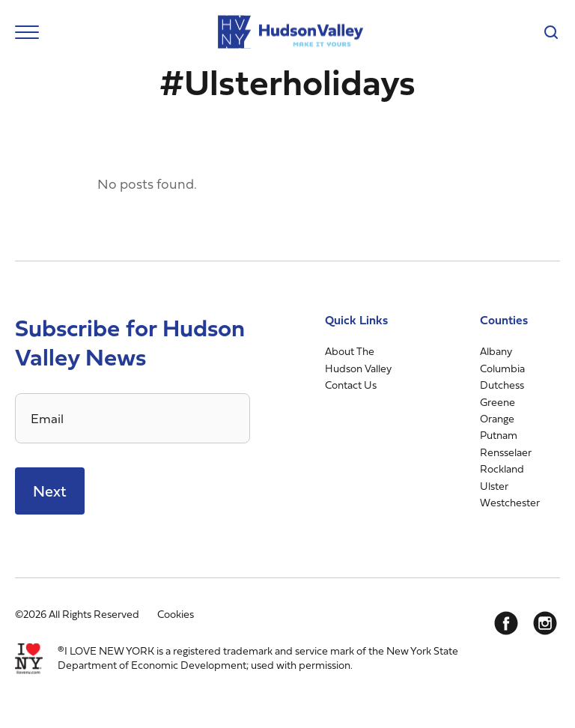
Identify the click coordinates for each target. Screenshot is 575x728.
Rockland (502, 468)
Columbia (502, 368)
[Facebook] (506, 623)
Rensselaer (506, 452)
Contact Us (351, 385)
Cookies (176, 614)
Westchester (510, 502)
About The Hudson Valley (358, 359)
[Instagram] (545, 623)
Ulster (494, 486)
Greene (498, 402)
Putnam (499, 435)
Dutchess (502, 385)
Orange (497, 418)
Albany (496, 351)
